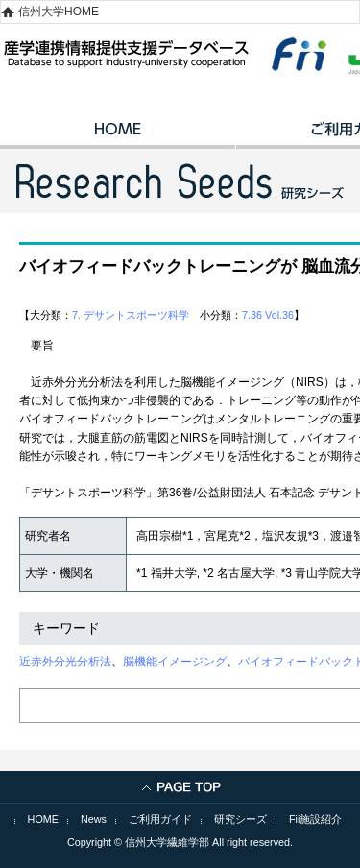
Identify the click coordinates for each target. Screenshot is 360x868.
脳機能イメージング (175, 662)
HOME (118, 135)
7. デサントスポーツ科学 (131, 315)
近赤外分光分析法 (65, 662)
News (94, 819)
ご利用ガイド (160, 819)
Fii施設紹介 (315, 819)
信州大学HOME (59, 12)
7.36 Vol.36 (268, 315)
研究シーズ (240, 819)
